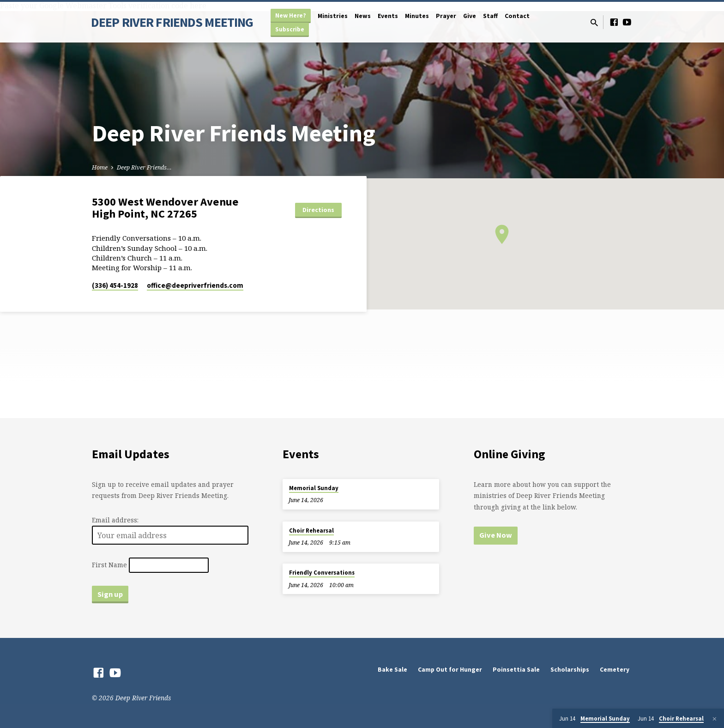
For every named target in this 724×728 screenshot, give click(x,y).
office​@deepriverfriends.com (195, 285)
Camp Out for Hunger (450, 670)
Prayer (446, 16)
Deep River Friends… (144, 167)
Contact (517, 16)
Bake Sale (392, 670)
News (363, 16)
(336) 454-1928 (115, 285)
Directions (318, 210)
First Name (109, 565)
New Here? (291, 15)
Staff (490, 16)
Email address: (115, 520)
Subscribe (290, 29)
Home (100, 167)
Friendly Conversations (322, 573)
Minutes (417, 16)
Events (388, 16)
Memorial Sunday (314, 488)
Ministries (333, 16)
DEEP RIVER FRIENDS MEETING (172, 22)
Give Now (496, 535)
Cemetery (615, 670)
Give (470, 16)
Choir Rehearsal (311, 531)
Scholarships (570, 670)
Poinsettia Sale (516, 670)
